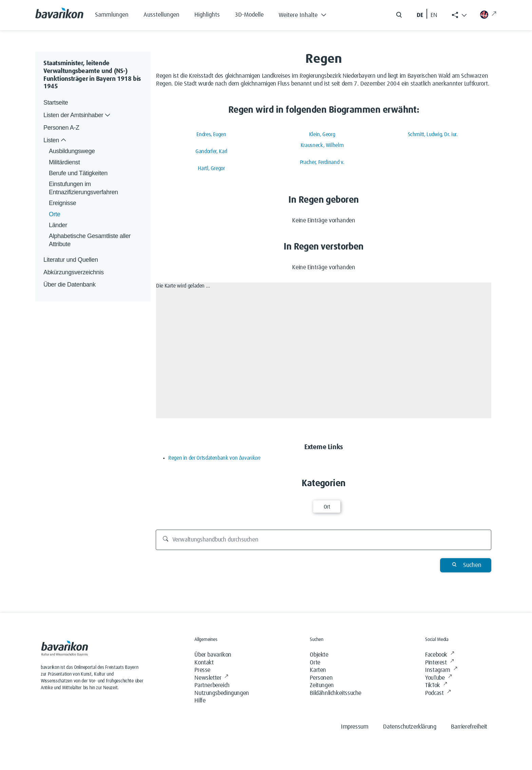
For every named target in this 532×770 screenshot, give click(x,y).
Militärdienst (64, 162)
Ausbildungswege (72, 151)
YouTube (438, 678)
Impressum (355, 727)
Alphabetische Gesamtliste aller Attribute (91, 240)
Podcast (438, 693)
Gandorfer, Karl (211, 151)
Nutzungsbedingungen (222, 693)
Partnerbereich (212, 685)
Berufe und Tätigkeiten (78, 173)
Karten (318, 670)
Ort (327, 507)
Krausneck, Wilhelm (322, 145)
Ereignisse (62, 203)
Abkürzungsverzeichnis (74, 272)
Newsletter (211, 678)
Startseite (56, 103)
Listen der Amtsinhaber (78, 115)
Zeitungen (322, 685)
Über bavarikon (213, 655)
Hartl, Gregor (211, 168)
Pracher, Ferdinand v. (322, 162)
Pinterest (439, 663)
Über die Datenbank (70, 285)
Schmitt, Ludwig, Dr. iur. (433, 134)
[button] (308, 14)
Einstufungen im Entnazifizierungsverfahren (83, 188)
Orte (55, 214)
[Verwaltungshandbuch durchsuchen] (324, 540)
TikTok (436, 686)
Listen (55, 140)
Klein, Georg (322, 134)
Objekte (319, 655)
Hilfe (200, 701)
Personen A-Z (61, 128)
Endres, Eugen (211, 134)
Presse (202, 670)
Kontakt (204, 663)
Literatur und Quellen (71, 260)
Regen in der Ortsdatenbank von (214, 458)
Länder (58, 225)
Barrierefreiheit (469, 727)
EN (434, 15)
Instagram (441, 670)
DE (420, 15)
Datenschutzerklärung (410, 727)
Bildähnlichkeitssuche (336, 693)
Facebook (440, 655)
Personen (321, 678)
